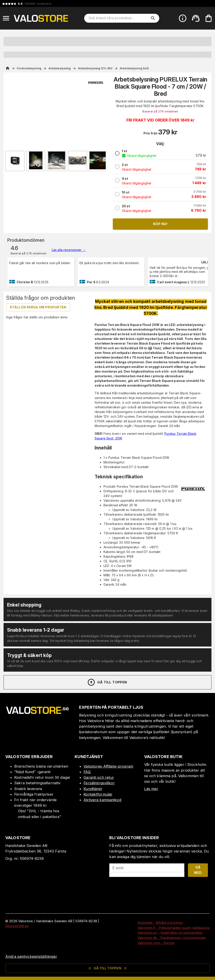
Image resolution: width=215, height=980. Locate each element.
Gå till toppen (107, 682)
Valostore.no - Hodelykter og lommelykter (170, 933)
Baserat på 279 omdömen (160, 111)
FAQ (87, 772)
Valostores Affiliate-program (108, 766)
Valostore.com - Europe (156, 943)
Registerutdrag (17, 926)
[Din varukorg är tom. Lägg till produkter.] (209, 18)
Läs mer (207, 262)
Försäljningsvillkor (99, 783)
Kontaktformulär (98, 794)
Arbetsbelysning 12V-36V (95, 68)
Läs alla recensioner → (69, 250)
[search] (153, 18)
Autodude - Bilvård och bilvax (160, 923)
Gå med (198, 870)
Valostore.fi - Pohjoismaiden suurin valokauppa (174, 928)
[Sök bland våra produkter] (119, 18)
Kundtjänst (93, 789)
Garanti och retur (99, 777)
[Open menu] (6, 18)
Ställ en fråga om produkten (38, 307)
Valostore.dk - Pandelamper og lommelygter (172, 938)
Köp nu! (160, 224)
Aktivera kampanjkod (102, 800)
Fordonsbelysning (29, 68)
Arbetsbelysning (60, 68)
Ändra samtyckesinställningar (31, 956)
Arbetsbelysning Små (134, 68)
